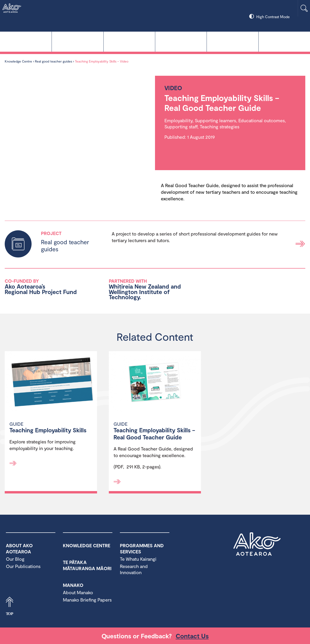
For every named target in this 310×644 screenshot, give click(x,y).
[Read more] (13, 463)
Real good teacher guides (53, 61)
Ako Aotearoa (257, 544)
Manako (181, 41)
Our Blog (15, 559)
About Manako (78, 592)
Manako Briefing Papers (87, 600)
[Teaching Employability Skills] (51, 383)
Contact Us (192, 636)
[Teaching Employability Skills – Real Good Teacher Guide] (155, 383)
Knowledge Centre (26, 41)
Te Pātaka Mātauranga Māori (129, 41)
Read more (300, 244)
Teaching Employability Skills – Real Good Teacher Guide (154, 434)
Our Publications (23, 566)
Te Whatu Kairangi (77, 41)
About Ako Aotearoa (284, 41)
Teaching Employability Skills (48, 430)
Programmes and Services (232, 41)
